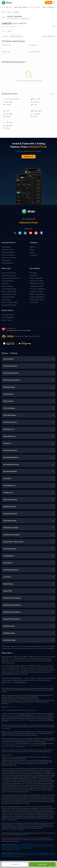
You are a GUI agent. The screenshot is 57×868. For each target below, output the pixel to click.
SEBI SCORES (23, 738)
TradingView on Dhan (37, 286)
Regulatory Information (9, 305)
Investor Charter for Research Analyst (34, 846)
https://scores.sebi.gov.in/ (9, 743)
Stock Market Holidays (9, 289)
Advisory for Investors (9, 258)
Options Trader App (36, 278)
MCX (27, 835)
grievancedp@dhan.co (39, 715)
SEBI (12, 845)
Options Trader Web (36, 281)
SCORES (31, 845)
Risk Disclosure (20, 855)
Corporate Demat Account (10, 278)
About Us (33, 247)
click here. (4, 722)
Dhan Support (6, 247)
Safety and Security (8, 252)
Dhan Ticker (34, 302)
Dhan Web (33, 275)
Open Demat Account (9, 273)
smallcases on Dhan (36, 292)
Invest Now (42, 864)
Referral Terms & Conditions (48, 855)
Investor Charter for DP (16, 846)
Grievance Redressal (8, 255)
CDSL (26, 845)
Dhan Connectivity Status (10, 302)
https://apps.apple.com (8, 747)
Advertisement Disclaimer (32, 855)
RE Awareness (6, 260)
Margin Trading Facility (37, 294)
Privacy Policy (35, 853)
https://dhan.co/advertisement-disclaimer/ (13, 830)
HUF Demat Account (8, 275)
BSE (20, 835)
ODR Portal (38, 845)
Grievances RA (50, 853)
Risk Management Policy (8, 855)
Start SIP (15, 864)
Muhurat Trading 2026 (9, 292)
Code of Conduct (7, 320)
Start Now (29, 157)
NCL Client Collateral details (23, 848)
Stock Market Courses (9, 294)
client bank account (13, 707)
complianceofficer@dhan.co (20, 720)
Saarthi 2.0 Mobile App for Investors (12, 856)
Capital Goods (25, 19)
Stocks (9, 12)
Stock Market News (8, 297)
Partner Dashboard (8, 317)
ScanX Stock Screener (37, 300)
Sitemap (14, 353)
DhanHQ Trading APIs (37, 284)
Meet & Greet (6, 300)
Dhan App (33, 273)
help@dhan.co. (33, 710)
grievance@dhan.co (12, 715)
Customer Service (7, 250)
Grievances (42, 853)
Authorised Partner (8, 315)
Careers (32, 252)
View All (52, 94)
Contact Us (33, 255)
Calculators (5, 284)
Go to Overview (48, 36)
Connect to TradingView (38, 289)
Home (3, 12)
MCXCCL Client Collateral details (11, 850)
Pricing (32, 250)
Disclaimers (27, 853)
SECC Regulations (8, 263)
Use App (49, 3)
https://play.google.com (22, 745)
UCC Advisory (49, 846)
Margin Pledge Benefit (37, 297)
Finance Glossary (7, 286)
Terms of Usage (19, 853)
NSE (23, 835)
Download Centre (7, 281)
